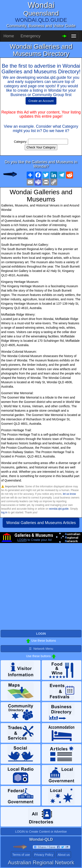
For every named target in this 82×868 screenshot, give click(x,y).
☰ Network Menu (41, 649)
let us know (69, 494)
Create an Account (41, 101)
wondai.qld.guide (59, 509)
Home (9, 36)
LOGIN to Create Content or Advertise (41, 832)
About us (64, 855)
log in (4, 512)
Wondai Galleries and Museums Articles (41, 523)
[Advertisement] (41, 588)
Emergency (31, 36)
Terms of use (21, 855)
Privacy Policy (44, 855)
